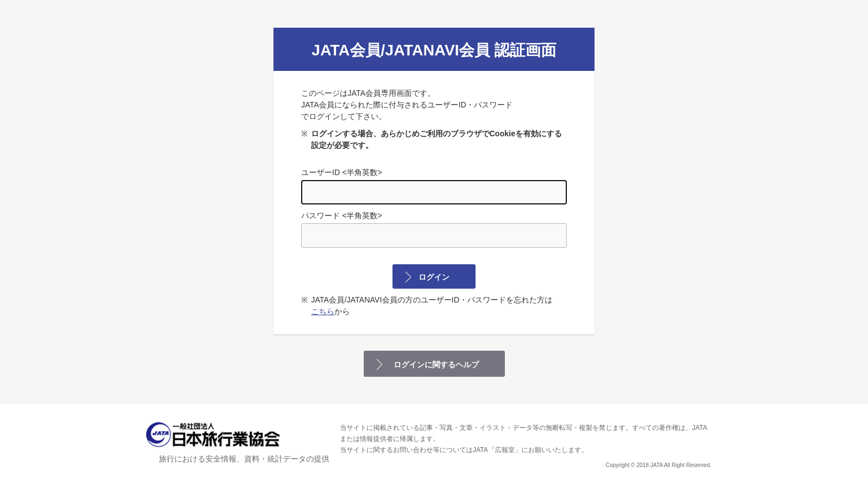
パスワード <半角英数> (434, 229)
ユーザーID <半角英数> (434, 186)
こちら (323, 311)
